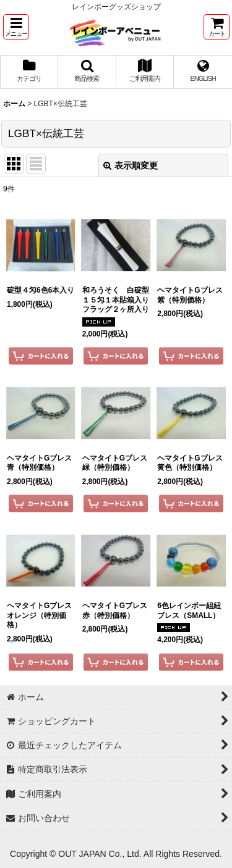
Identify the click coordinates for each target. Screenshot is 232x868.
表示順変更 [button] (131, 165)
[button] (16, 27)
